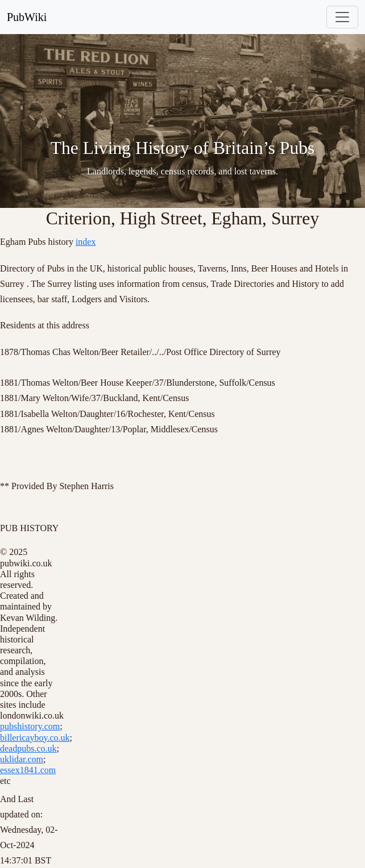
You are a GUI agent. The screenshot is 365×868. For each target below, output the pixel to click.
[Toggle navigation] (342, 17)
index (86, 242)
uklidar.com (22, 759)
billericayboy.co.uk (35, 738)
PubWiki (27, 17)
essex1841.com (28, 770)
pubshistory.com (30, 726)
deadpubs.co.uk (28, 748)
